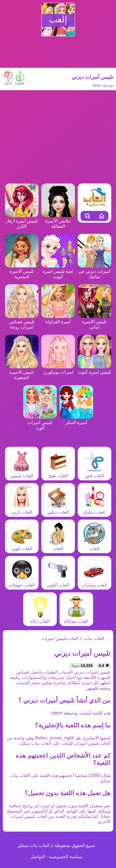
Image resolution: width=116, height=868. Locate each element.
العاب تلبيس (22, 473)
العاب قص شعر (94, 476)
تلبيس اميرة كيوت (94, 369)
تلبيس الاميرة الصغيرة (22, 372)
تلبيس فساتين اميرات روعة (22, 322)
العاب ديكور (58, 509)
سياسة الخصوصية (65, 857)
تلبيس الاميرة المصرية (22, 271)
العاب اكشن (58, 582)
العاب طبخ (58, 473)
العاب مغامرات (58, 549)
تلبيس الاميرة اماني (94, 322)
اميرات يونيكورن (58, 369)
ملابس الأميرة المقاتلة (58, 221)
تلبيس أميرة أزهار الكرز (22, 221)
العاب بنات (94, 638)
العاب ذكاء (40, 619)
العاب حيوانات (22, 582)
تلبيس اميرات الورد (40, 423)
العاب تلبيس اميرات (60, 638)
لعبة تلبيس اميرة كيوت (58, 271)
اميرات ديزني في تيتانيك (94, 271)
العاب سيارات (94, 582)
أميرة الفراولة (58, 319)
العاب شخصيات (94, 549)
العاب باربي (22, 509)
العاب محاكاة (76, 619)
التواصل (38, 857)
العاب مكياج (94, 509)
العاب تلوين (22, 546)
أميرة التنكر (76, 420)
